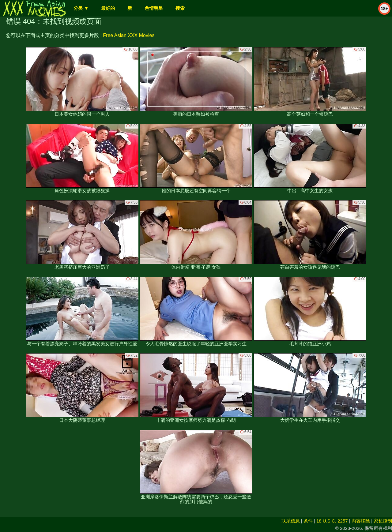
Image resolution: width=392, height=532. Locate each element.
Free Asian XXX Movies (129, 35)
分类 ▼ (81, 8)
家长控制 (383, 521)
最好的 (108, 8)
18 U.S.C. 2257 (332, 521)
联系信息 (291, 521)
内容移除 (361, 521)
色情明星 (154, 8)
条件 (308, 521)
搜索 (180, 8)
